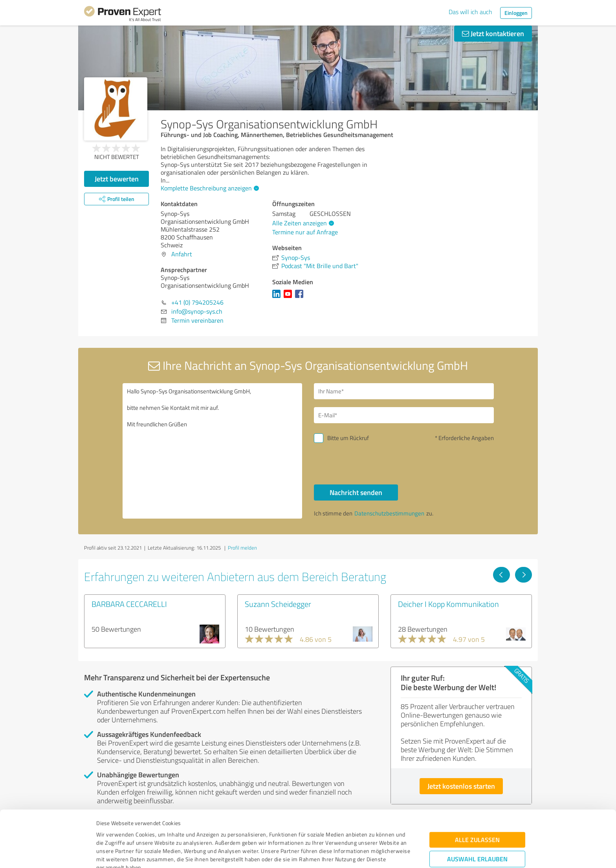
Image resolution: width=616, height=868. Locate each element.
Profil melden (242, 548)
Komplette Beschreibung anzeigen (209, 188)
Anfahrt (182, 254)
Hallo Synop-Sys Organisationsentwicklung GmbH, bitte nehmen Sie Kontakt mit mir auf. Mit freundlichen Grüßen (213, 451)
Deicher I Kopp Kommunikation (448, 604)
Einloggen (516, 13)
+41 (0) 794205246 (197, 302)
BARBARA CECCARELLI (129, 604)
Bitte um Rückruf (348, 438)
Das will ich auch (470, 12)
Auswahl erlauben (477, 806)
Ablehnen (478, 831)
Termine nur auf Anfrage (305, 232)
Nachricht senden (356, 492)
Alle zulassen (477, 787)
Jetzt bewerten (117, 179)
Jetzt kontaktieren (493, 33)
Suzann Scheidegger (278, 604)
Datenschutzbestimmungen (163, 831)
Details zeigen (363, 853)
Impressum (110, 831)
